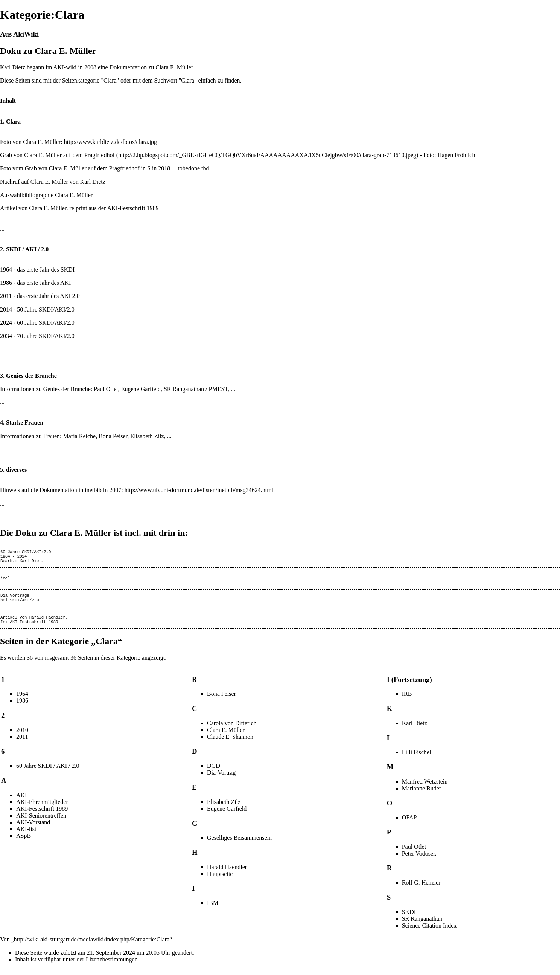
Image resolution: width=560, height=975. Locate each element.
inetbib (93, 490)
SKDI (46, 309)
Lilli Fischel (417, 758)
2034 (6, 336)
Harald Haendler (47, 622)
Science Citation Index (429, 931)
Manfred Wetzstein (425, 788)
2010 (22, 736)
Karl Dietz (93, 182)
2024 (6, 323)
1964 (6, 270)
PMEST (218, 389)
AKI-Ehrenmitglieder (42, 808)
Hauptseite (220, 880)
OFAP (409, 823)
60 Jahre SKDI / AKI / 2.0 (48, 772)
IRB (407, 700)
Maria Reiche (80, 436)
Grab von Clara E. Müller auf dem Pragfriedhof (57, 155)
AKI (60, 309)
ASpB (24, 842)
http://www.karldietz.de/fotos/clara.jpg (110, 142)
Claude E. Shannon (230, 743)
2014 (6, 309)
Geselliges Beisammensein (239, 844)
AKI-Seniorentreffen (41, 821)
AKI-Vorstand (33, 828)
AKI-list (26, 835)
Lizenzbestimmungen (112, 965)
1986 (6, 283)
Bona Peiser (113, 436)
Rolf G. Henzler (421, 889)
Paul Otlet (106, 389)
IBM (213, 909)
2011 (6, 296)
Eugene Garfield (141, 389)
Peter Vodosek (419, 860)
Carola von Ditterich (232, 729)
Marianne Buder (422, 794)
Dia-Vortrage (15, 599)
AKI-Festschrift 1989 (133, 208)
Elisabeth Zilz (147, 436)
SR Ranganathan (184, 389)
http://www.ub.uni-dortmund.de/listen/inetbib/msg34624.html (199, 490)
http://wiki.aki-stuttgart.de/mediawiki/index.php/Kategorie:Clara (92, 945)
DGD (214, 772)
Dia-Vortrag (221, 779)
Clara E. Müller (42, 142)
